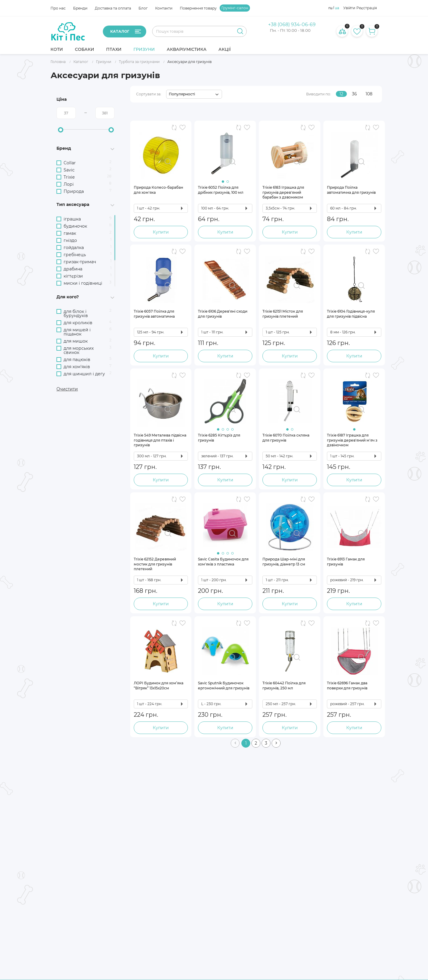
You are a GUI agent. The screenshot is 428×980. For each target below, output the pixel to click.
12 (341, 94)
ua (337, 8)
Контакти (164, 8)
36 (354, 94)
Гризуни (144, 49)
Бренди (80, 8)
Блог (143, 8)
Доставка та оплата (113, 8)
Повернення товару (198, 8)
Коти (57, 49)
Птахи (114, 49)
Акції (225, 49)
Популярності (182, 94)
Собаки (85, 49)
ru (330, 8)
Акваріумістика (187, 49)
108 (369, 94)
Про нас (58, 8)
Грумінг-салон (235, 8)
